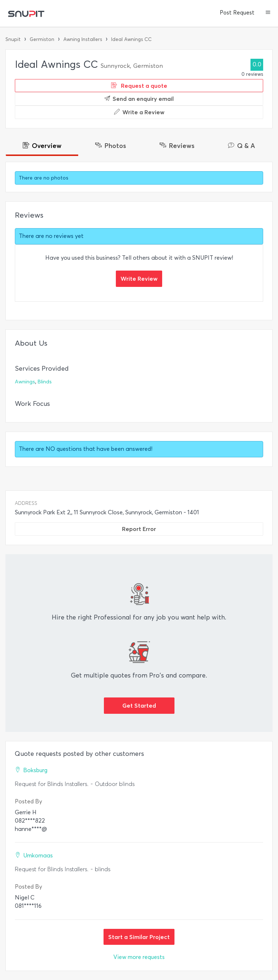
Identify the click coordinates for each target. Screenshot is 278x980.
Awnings (25, 382)
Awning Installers (83, 39)
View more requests (139, 957)
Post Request (237, 13)
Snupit (13, 39)
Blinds (45, 382)
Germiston (42, 39)
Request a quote (139, 86)
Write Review (139, 279)
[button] (268, 13)
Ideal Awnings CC (131, 39)
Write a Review (139, 112)
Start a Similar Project (139, 937)
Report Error (139, 529)
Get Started (139, 705)
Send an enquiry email (139, 99)
